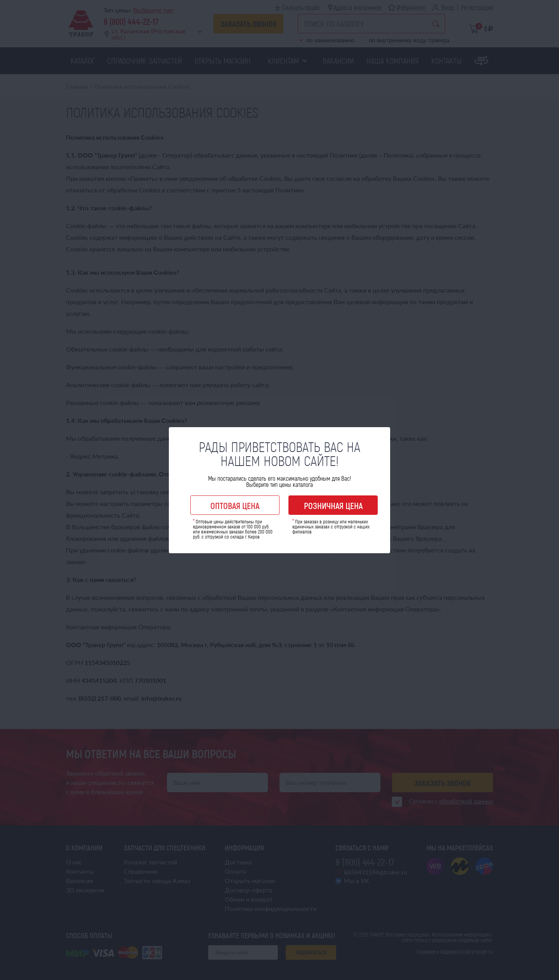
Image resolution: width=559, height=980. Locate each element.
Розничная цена (333, 506)
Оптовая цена (235, 506)
